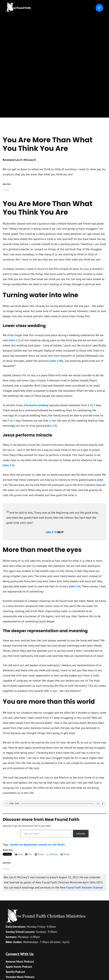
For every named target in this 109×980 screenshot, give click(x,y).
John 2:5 (9, 465)
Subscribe (81, 834)
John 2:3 (51, 426)
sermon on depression (23, 845)
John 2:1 (14, 340)
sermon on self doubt (51, 845)
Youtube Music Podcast (20, 977)
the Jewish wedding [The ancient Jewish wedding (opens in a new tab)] (36, 405)
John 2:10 (51, 532)
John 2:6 (75, 586)
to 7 (92, 405)
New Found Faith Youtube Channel (81, 887)
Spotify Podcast (15, 972)
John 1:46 (56, 361)
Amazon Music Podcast (20, 961)
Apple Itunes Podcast (19, 967)
